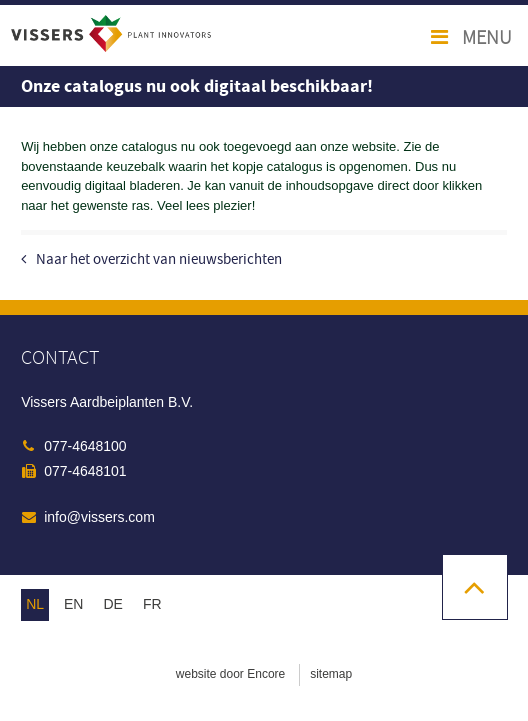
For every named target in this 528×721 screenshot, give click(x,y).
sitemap (331, 674)
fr (152, 604)
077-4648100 (85, 446)
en (73, 604)
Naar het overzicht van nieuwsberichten (159, 259)
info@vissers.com (99, 517)
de (112, 604)
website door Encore (230, 674)
